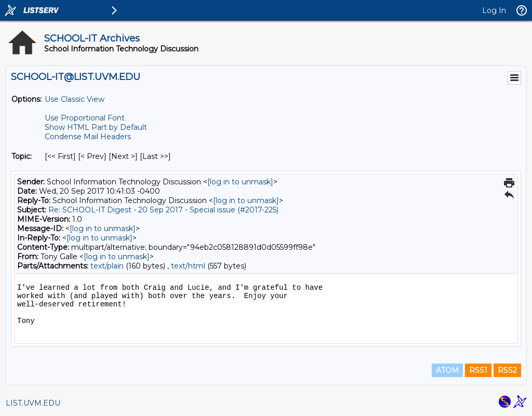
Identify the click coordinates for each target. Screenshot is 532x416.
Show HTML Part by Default (96, 127)
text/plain (107, 266)
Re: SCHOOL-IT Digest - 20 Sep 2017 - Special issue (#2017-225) (163, 210)
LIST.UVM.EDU (33, 403)
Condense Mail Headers (88, 137)
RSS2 (507, 370)
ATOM (447, 370)
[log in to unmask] (240, 182)
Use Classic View (75, 99)
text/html (188, 266)
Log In (494, 10)
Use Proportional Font (85, 118)
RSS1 (478, 370)
